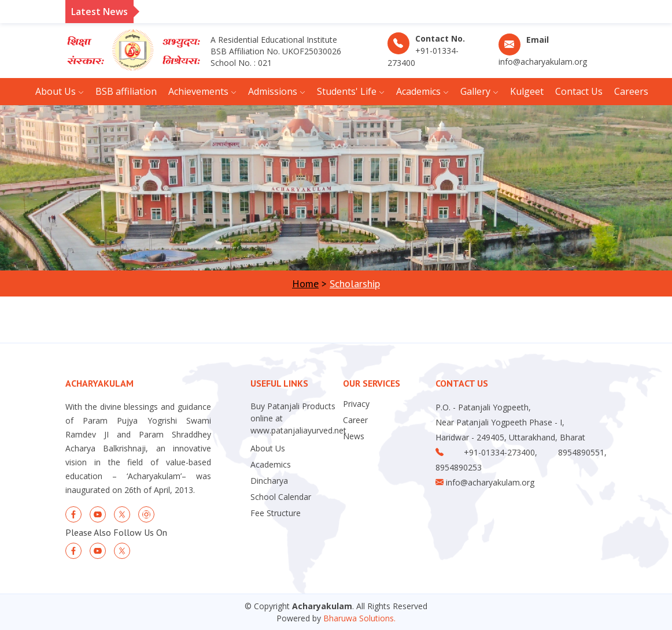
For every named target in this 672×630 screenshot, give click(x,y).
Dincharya (269, 481)
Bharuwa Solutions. (359, 618)
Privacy (356, 404)
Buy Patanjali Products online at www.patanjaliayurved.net (298, 418)
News (354, 436)
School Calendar (281, 497)
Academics (271, 465)
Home (305, 283)
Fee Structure (276, 513)
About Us (268, 449)
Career (355, 420)
